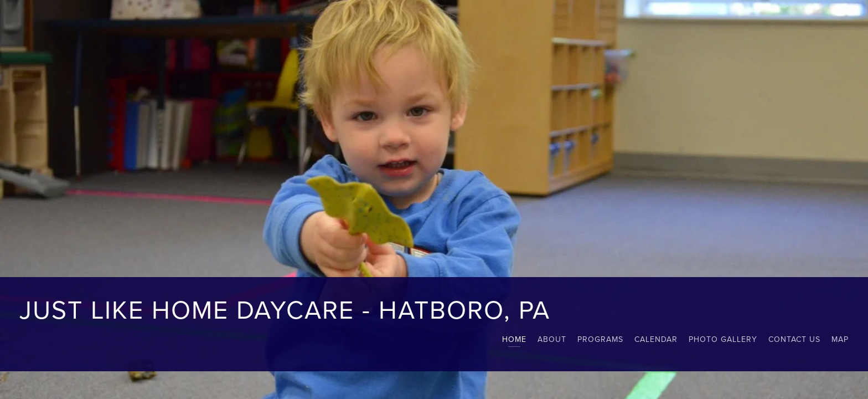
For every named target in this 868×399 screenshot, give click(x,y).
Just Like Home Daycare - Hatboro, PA (285, 309)
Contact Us (794, 339)
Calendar (656, 339)
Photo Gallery (723, 339)
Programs (600, 339)
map (840, 339)
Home (514, 339)
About (552, 339)
